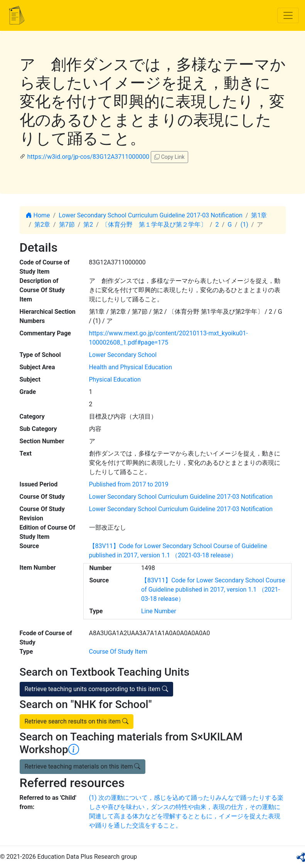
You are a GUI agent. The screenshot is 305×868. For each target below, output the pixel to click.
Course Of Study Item (118, 652)
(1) (244, 225)
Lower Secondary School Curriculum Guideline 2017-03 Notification (151, 215)
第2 (88, 225)
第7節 (67, 225)
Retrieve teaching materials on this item (83, 766)
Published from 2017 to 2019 (129, 484)
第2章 (42, 225)
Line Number (159, 611)
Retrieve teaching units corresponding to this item (96, 689)
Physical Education (115, 379)
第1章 (259, 215)
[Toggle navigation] (288, 15)
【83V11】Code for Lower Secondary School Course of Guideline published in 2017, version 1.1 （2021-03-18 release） (213, 590)
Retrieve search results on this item (77, 721)
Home (38, 215)
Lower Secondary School (123, 355)
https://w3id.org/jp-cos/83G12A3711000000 (88, 157)
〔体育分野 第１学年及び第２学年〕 (154, 225)
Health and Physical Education (131, 367)
